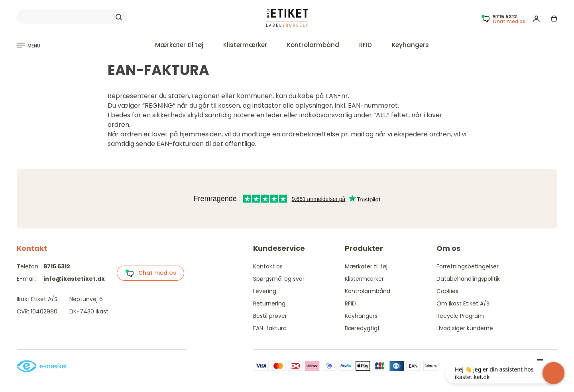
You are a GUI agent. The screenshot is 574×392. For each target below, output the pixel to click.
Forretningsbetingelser (468, 266)
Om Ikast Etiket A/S (463, 303)
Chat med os (151, 273)
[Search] (72, 17)
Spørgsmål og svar (279, 279)
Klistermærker (245, 45)
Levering (265, 291)
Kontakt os (268, 266)
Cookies (447, 291)
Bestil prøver (270, 316)
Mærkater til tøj (179, 45)
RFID (366, 45)
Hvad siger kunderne (465, 328)
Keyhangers (410, 45)
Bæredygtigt (362, 328)
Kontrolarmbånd (313, 45)
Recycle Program (460, 316)
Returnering (269, 303)
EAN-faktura (270, 328)
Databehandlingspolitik (468, 279)
